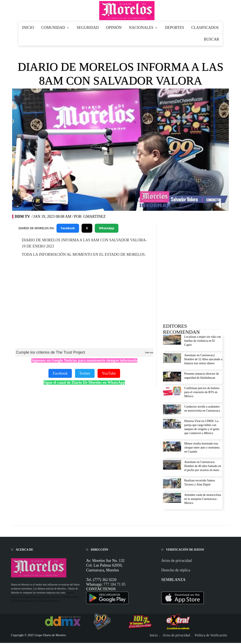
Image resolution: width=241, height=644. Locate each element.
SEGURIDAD (88, 28)
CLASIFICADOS (205, 28)
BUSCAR (211, 39)
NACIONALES (143, 28)
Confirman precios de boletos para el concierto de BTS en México (202, 392)
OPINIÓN (114, 28)
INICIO (28, 28)
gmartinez (94, 217)
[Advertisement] (195, 255)
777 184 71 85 (115, 584)
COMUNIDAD (55, 28)
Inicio (154, 635)
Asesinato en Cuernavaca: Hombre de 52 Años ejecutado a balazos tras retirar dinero (203, 359)
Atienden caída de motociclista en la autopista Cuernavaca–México (203, 499)
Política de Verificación (211, 635)
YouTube (109, 373)
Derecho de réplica (176, 570)
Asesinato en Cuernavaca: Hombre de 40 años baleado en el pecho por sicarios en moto (203, 466)
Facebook (68, 228)
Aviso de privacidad (177, 561)
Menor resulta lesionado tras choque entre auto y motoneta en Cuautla (202, 448)
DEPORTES (174, 28)
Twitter (85, 373)
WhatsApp (107, 228)
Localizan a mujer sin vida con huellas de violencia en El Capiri (203, 341)
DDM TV (22, 217)
